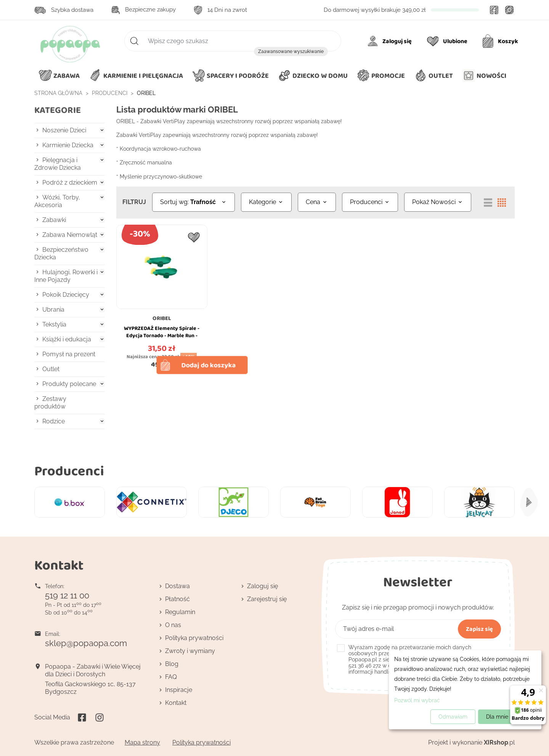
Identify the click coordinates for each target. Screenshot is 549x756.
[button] (313, 76)
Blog (172, 664)
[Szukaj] (233, 41)
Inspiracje (179, 690)
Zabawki (54, 220)
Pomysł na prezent (69, 354)
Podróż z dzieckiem (70, 183)
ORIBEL (162, 318)
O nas (173, 625)
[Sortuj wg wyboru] (193, 202)
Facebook (494, 10)
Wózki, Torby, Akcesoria (57, 201)
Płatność (177, 599)
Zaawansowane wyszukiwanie (291, 51)
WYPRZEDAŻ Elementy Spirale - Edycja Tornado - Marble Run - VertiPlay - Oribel (162, 336)
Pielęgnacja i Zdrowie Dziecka (58, 164)
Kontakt (176, 703)
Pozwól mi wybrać (417, 700)
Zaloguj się (262, 586)
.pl (499, 742)
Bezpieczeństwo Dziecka (61, 253)
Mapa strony (142, 742)
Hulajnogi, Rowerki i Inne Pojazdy (66, 276)
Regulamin (180, 612)
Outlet (51, 369)
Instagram (509, 10)
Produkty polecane (69, 384)
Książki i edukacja (67, 339)
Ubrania (53, 310)
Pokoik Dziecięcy (66, 295)
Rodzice (54, 421)
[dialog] (465, 690)
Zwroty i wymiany (190, 651)
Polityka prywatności (194, 638)
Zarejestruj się (267, 599)
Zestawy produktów (50, 403)
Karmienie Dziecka (68, 145)
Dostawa (177, 586)
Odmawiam (453, 717)
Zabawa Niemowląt (70, 235)
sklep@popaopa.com (86, 643)
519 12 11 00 (67, 595)
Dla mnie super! (506, 717)
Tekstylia (54, 324)
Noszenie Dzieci (64, 130)
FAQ (171, 677)
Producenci (69, 470)
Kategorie (58, 110)
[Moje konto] (391, 41)
